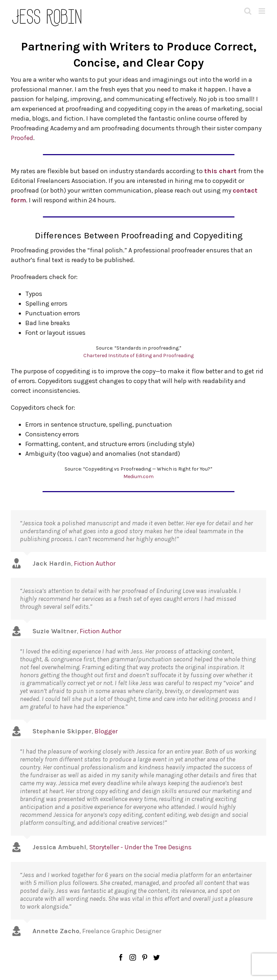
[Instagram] (133, 957)
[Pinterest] (145, 957)
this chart (220, 171)
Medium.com (138, 476)
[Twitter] (157, 957)
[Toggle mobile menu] (262, 11)
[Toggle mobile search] (248, 11)
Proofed (22, 138)
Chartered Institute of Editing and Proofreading (138, 356)
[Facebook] (121, 957)
